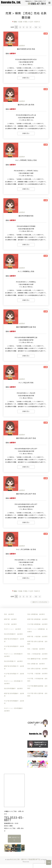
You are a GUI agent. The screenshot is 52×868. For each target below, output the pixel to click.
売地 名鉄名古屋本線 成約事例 (37, 668)
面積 (20, 22)
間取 (25, 22)
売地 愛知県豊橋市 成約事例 (13, 688)
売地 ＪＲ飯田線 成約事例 (36, 649)
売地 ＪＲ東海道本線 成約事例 (37, 654)
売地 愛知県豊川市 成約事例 (13, 661)
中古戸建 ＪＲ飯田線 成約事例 (37, 673)
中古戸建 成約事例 (10, 624)
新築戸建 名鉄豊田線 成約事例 (37, 619)
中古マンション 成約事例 (12, 629)
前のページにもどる (40, 602)
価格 (14, 22)
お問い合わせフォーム (14, 838)
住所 (31, 22)
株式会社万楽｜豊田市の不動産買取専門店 (25, 859)
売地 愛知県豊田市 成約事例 (13, 634)
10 (37, 27)
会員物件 (22, 45)
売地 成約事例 (9, 614)
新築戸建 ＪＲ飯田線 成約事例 (37, 636)
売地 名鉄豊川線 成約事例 (36, 663)
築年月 (37, 22)
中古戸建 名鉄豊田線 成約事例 (37, 624)
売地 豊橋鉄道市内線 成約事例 (37, 658)
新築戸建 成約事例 (10, 619)
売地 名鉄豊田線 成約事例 (36, 614)
